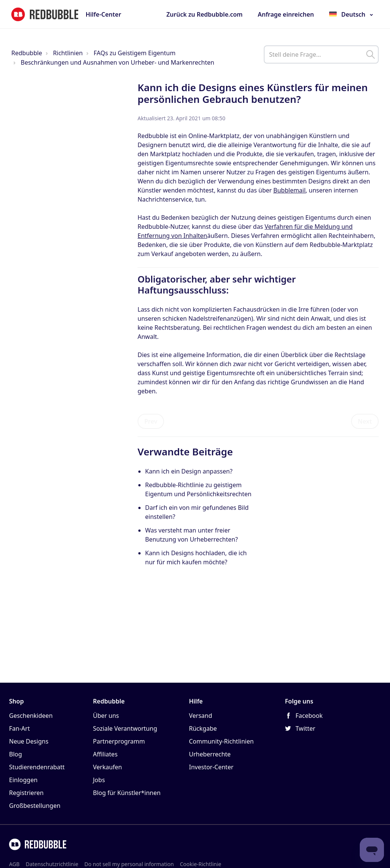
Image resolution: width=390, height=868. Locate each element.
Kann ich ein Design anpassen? (189, 471)
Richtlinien (68, 53)
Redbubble (27, 53)
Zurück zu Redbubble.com (204, 14)
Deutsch (353, 14)
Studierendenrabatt (37, 767)
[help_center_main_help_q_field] (321, 54)
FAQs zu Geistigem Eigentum (135, 53)
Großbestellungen (35, 806)
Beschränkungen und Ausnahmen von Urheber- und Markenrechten (118, 62)
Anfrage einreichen (286, 14)
